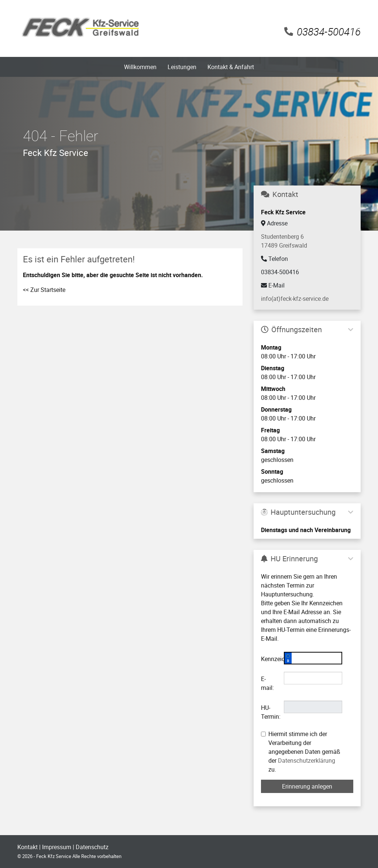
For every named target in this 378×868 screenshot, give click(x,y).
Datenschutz (92, 847)
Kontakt (28, 847)
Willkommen (140, 67)
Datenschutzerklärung (307, 760)
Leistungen (182, 67)
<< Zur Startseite (44, 290)
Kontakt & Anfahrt (231, 67)
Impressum (57, 847)
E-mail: (267, 683)
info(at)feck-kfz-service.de (295, 299)
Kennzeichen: (270, 659)
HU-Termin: (270, 712)
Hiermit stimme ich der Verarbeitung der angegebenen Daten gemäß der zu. (301, 752)
